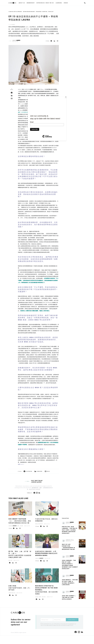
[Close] (66, 97)
